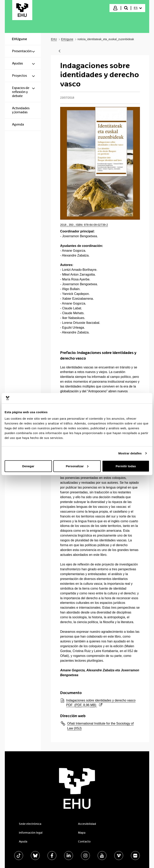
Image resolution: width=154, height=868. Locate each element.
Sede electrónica (30, 824)
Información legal (31, 833)
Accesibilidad (87, 824)
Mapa (82, 833)
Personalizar (77, 466)
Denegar (28, 466)
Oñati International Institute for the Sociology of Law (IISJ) (100, 726)
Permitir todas (126, 466)
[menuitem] (138, 8)
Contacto (84, 841)
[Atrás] (60, 51)
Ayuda (23, 841)
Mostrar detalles (130, 453)
